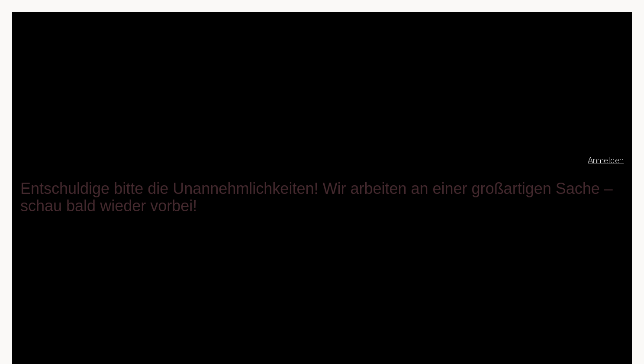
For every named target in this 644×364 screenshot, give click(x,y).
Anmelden (606, 160)
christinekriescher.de (88, 160)
